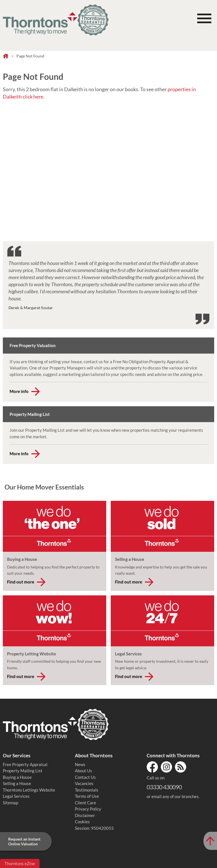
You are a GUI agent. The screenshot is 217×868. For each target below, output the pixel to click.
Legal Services (16, 796)
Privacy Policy (88, 809)
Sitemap (10, 803)
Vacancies (84, 783)
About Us (83, 771)
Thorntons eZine (20, 863)
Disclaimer (85, 815)
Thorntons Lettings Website (29, 790)
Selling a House (17, 783)
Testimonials (87, 790)
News (80, 764)
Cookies (82, 822)
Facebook (152, 767)
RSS (181, 767)
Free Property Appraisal (25, 764)
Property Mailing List (23, 771)
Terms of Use (87, 796)
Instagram (166, 767)
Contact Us (85, 777)
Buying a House (17, 777)
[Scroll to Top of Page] (210, 841)
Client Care (85, 803)
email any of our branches (175, 796)
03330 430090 (164, 787)
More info (19, 391)
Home (6, 56)
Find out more (21, 582)
